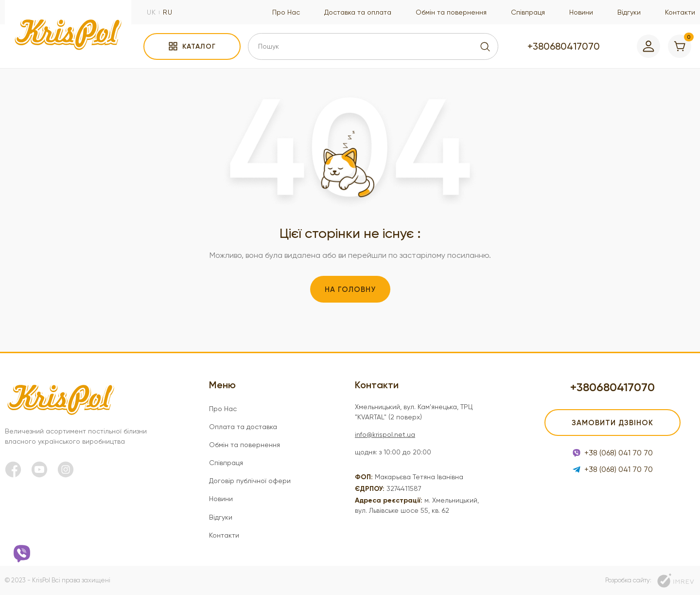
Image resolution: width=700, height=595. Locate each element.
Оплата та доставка (243, 427)
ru (168, 12)
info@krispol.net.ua (385, 434)
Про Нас (286, 12)
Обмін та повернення (451, 12)
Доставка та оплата (358, 12)
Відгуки (629, 12)
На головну (350, 289)
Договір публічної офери (250, 481)
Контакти (680, 12)
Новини (581, 12)
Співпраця (528, 12)
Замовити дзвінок (612, 423)
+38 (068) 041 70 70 (613, 453)
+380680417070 (564, 46)
